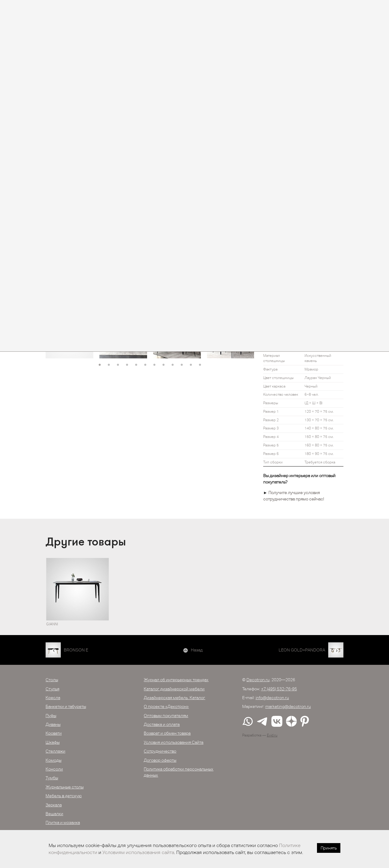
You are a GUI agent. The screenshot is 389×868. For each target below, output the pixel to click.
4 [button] (127, 365)
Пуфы (51, 716)
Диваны (53, 724)
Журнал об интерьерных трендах (176, 680)
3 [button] (118, 365)
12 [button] (200, 365)
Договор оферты (160, 760)
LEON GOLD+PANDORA (302, 650)
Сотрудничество (160, 751)
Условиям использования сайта (138, 852)
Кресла (53, 698)
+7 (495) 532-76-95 (279, 689)
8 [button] (164, 365)
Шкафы (53, 742)
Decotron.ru (258, 680)
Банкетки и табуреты (66, 706)
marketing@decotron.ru (288, 706)
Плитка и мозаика (63, 822)
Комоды (53, 760)
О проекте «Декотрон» (166, 706)
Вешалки (54, 814)
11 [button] (191, 365)
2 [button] (109, 365)
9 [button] (173, 365)
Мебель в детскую (64, 796)
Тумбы (52, 778)
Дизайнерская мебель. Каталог (174, 698)
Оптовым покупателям (166, 716)
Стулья (52, 689)
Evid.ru (272, 735)
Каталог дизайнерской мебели (174, 689)
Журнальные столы (65, 787)
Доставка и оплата (162, 724)
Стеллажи (55, 751)
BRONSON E (76, 650)
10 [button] (182, 365)
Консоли (54, 769)
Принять (329, 848)
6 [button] (145, 365)
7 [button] (154, 365)
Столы (52, 680)
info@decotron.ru (272, 698)
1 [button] (100, 365)
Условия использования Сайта (174, 742)
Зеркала (54, 805)
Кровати (54, 733)
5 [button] (136, 365)
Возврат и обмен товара (167, 733)
